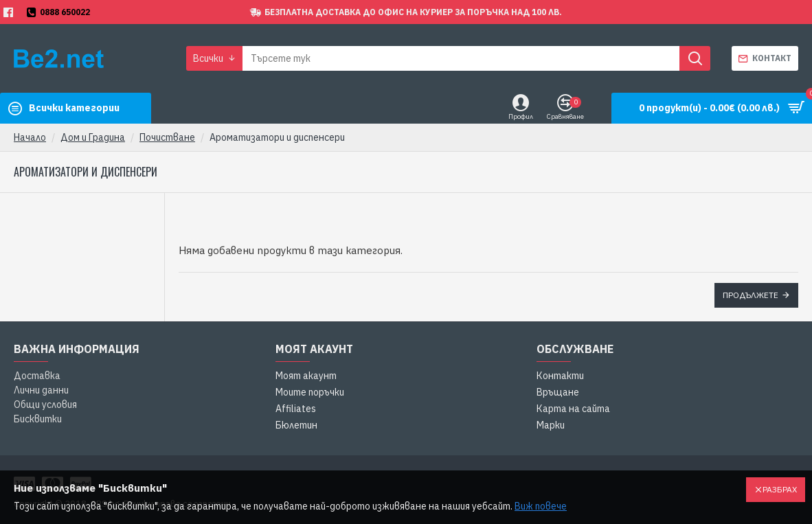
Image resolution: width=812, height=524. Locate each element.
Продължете (751, 295)
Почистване (167, 137)
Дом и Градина (93, 137)
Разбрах (780, 489)
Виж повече (541, 506)
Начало (30, 137)
